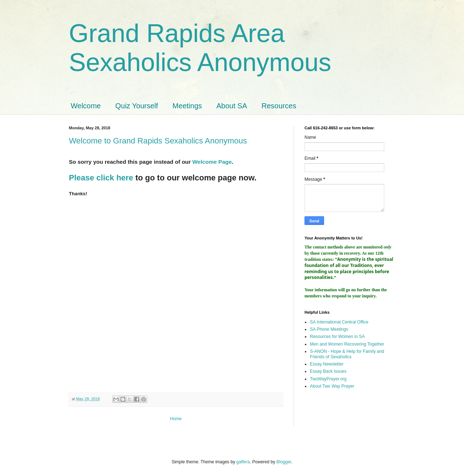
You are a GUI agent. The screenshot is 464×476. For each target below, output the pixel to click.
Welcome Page (212, 162)
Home (176, 419)
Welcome (86, 106)
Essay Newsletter (327, 364)
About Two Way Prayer (332, 386)
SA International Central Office (339, 322)
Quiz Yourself (137, 106)
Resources (279, 106)
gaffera (243, 462)
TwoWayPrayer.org (328, 379)
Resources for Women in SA (337, 337)
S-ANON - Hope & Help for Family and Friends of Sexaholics (347, 354)
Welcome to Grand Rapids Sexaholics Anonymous (158, 141)
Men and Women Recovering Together (347, 344)
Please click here (101, 178)
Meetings (187, 106)
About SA (232, 106)
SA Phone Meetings (329, 329)
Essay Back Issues (328, 371)
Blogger (284, 462)
